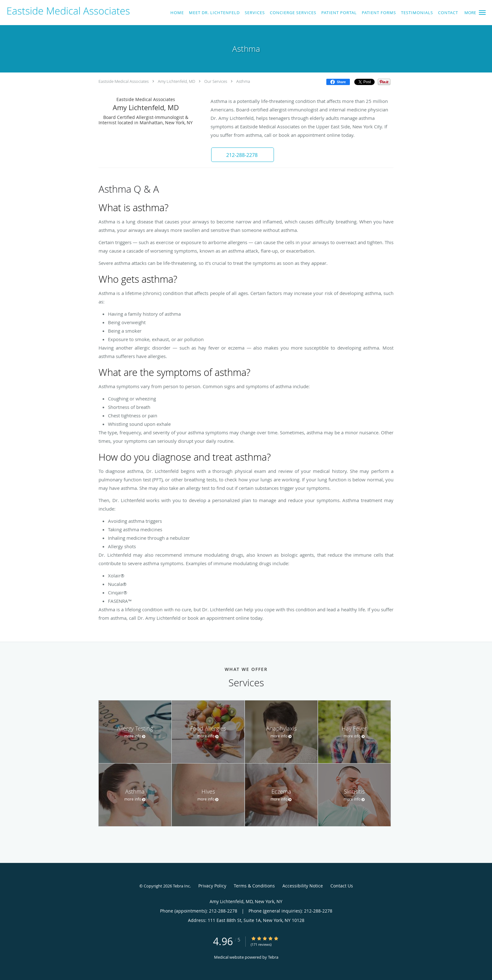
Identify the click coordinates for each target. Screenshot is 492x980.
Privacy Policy (212, 886)
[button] (482, 13)
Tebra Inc (181, 886)
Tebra (273, 957)
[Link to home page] (67, 11)
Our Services (216, 81)
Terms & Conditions (254, 886)
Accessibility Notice (303, 886)
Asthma (243, 81)
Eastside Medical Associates (124, 81)
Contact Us (342, 886)
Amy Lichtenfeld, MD (176, 81)
